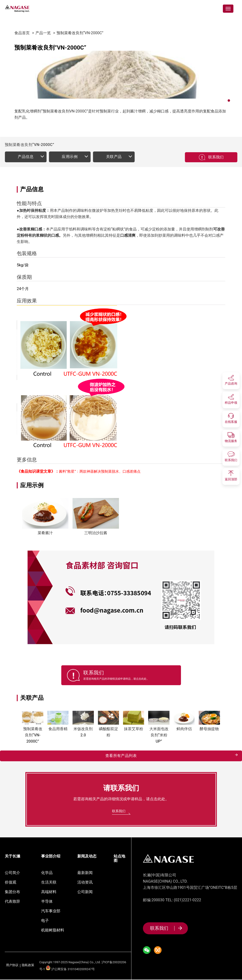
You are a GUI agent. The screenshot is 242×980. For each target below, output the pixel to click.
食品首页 (22, 33)
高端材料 (49, 892)
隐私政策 (28, 966)
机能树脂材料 (53, 931)
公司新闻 (85, 892)
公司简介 (12, 873)
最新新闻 (85, 873)
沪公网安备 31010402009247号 (70, 970)
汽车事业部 (51, 911)
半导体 (47, 902)
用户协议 (12, 966)
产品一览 (43, 33)
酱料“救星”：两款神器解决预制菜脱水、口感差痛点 (100, 471)
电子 (45, 921)
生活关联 (49, 883)
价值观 (11, 883)
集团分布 (12, 892)
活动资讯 (85, 883)
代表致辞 (12, 902)
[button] (229, 101)
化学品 (47, 873)
